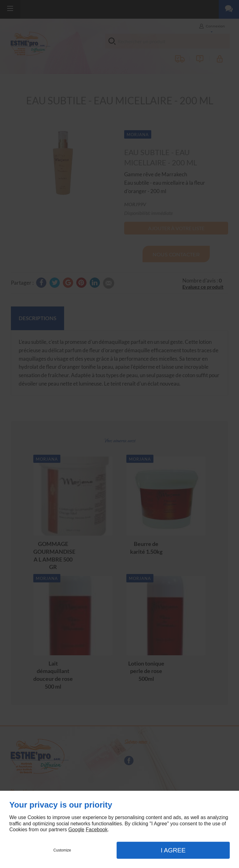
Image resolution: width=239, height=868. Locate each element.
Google (76, 830)
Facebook (96, 830)
